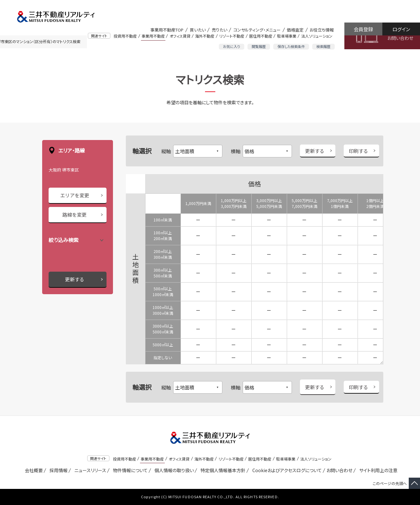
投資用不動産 (125, 36)
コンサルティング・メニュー (257, 30)
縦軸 (166, 151)
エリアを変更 (75, 195)
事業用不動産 (153, 36)
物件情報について (129, 470)
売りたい (219, 30)
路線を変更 (75, 215)
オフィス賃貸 (180, 36)
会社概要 (33, 470)
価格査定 (295, 30)
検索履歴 (323, 46)
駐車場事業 (287, 36)
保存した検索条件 (291, 46)
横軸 (236, 151)
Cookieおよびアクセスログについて (286, 470)
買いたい (198, 30)
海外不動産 (205, 36)
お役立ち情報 (322, 30)
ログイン (401, 29)
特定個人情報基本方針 (222, 470)
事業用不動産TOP (167, 30)
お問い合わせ (400, 38)
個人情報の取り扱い (173, 470)
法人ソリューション (317, 36)
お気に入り (232, 46)
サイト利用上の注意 (377, 470)
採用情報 (57, 470)
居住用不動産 (261, 36)
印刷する (359, 151)
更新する (75, 279)
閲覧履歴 (259, 46)
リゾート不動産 (232, 36)
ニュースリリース (89, 470)
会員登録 (363, 29)
